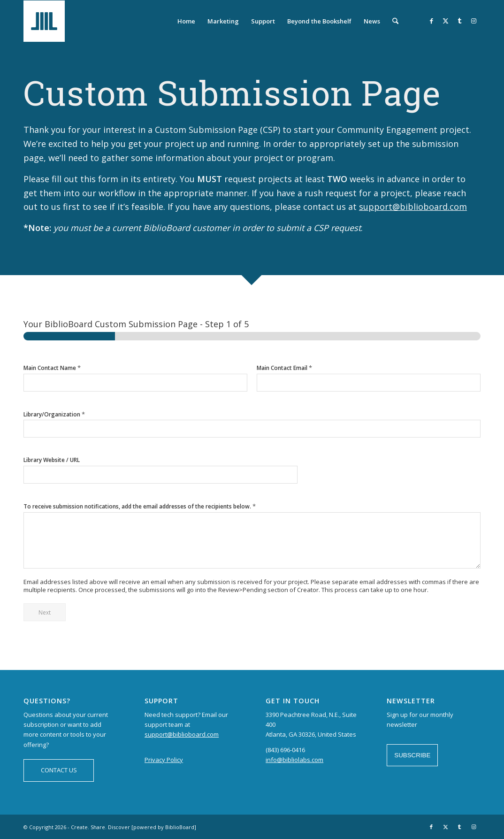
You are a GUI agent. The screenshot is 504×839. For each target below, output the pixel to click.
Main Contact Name (52, 368)
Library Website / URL (52, 460)
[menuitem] (186, 21)
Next (45, 612)
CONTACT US (59, 770)
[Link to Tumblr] (459, 21)
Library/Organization (54, 414)
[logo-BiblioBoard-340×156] (69, 21)
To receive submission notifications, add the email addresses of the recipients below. (140, 506)
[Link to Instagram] (473, 21)
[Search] (395, 21)
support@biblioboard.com (413, 207)
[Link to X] (445, 21)
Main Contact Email (284, 368)
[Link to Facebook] (431, 21)
